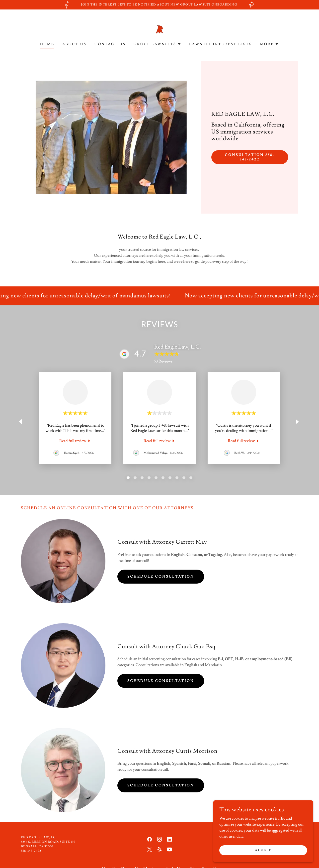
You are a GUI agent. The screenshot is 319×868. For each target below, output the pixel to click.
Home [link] (47, 44)
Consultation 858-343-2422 (250, 157)
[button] (158, 44)
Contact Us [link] (110, 44)
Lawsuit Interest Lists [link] (221, 44)
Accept (263, 850)
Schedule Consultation (161, 577)
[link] (159, 28)
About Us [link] (74, 44)
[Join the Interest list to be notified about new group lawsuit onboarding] (159, 5)
